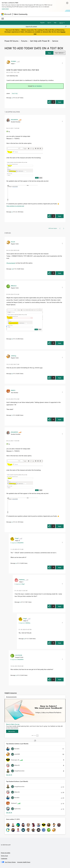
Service (55, 41)
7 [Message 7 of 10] (12, 415)
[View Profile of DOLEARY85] (14, 120)
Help (55, 23)
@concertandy (11, 263)
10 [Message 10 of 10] (12, 269)
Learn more (5, 9)
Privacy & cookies (6, 853)
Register (42, 23)
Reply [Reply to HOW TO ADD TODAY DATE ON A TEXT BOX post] (60, 102)
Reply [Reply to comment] (60, 216)
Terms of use (4, 856)
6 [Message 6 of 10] (24, 639)
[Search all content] (46, 27)
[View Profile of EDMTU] (13, 390)
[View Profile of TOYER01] (13, 61)
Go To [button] (61, 23)
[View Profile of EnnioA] (13, 242)
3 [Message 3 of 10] (16, 675)
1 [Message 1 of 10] (12, 98)
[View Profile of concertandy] (19, 655)
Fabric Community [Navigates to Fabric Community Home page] (21, 14)
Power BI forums (11, 41)
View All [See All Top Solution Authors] (9, 775)
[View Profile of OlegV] (17, 538)
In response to (17, 543)
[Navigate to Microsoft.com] (6, 14)
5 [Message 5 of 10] (20, 602)
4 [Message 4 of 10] (16, 563)
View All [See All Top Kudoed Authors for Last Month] (9, 813)
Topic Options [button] (59, 53)
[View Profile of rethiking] (13, 356)
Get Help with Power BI (40, 41)
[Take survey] (12, 731)
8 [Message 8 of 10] (12, 373)
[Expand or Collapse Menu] (3, 19)
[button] (49, 53)
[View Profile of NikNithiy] (22, 580)
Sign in (49, 23)
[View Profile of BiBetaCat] (14, 286)
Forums (24, 41)
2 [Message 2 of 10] (12, 212)
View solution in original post (15, 206)
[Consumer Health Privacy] (24, 862)
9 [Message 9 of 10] (12, 339)
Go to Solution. (37, 86)
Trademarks (4, 858)
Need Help (15, 93)
